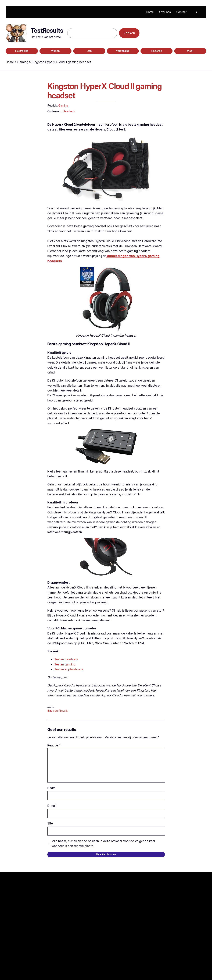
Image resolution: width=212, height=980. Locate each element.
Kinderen (157, 51)
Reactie (54, 745)
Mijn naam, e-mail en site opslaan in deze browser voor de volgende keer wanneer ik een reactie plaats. (103, 843)
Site (50, 823)
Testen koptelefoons (69, 669)
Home (10, 62)
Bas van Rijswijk (58, 711)
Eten (89, 51)
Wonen (55, 51)
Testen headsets (66, 659)
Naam (51, 788)
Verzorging (123, 51)
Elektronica (22, 51)
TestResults (47, 30)
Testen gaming (65, 664)
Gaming (23, 62)
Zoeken (129, 33)
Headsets (69, 111)
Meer (190, 51)
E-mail (52, 806)
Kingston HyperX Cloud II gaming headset (105, 91)
